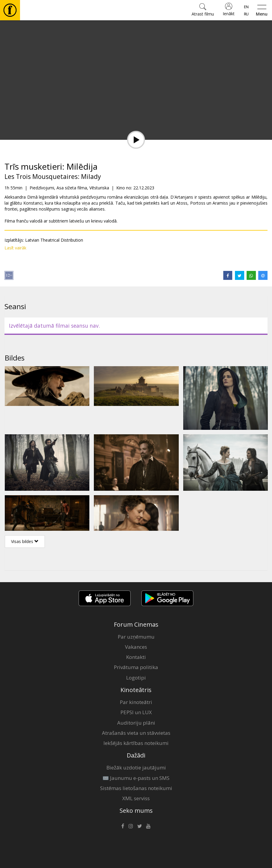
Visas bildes (25, 541)
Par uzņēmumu (136, 637)
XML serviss (136, 798)
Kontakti (136, 657)
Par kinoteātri (136, 702)
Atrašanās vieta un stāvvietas (136, 733)
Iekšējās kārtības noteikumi (136, 743)
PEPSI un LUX (136, 712)
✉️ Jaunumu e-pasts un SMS (136, 778)
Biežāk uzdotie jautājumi (136, 767)
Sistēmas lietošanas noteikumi (136, 788)
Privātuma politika (136, 667)
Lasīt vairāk (15, 248)
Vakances (136, 647)
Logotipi (136, 678)
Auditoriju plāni (136, 723)
